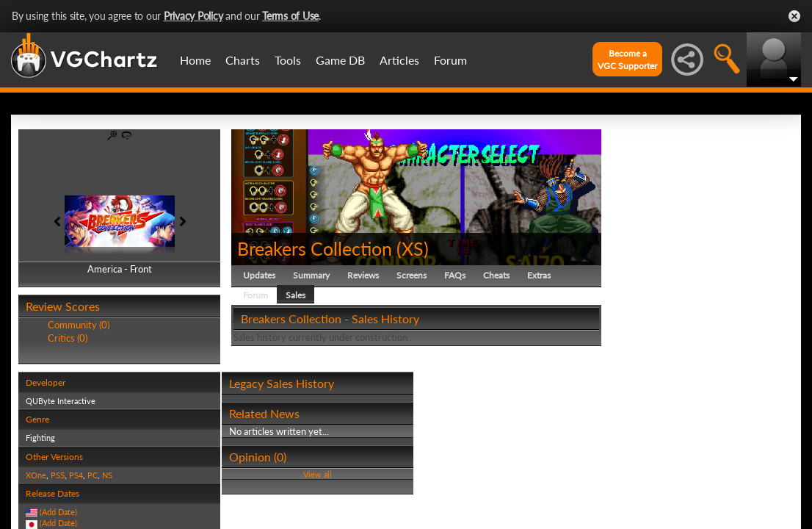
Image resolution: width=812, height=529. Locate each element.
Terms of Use (290, 16)
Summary (311, 275)
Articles (399, 60)
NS (107, 475)
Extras (539, 275)
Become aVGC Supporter (627, 60)
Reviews (363, 275)
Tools (288, 60)
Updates (259, 275)
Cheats (496, 275)
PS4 (76, 475)
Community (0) (79, 325)
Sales (296, 295)
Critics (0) (68, 338)
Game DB (340, 60)
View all (318, 474)
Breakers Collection (315, 248)
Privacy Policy (193, 16)
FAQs (455, 275)
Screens (412, 275)
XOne (36, 475)
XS (413, 248)
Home (195, 60)
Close (794, 16)
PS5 (58, 475)
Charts (243, 60)
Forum (450, 60)
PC (93, 475)
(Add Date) (58, 512)
